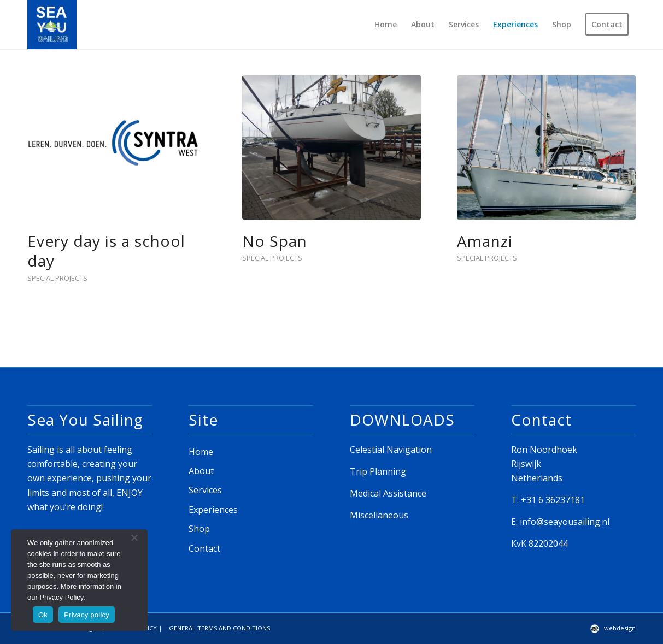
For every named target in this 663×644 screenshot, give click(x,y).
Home (201, 452)
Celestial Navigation (391, 450)
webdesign (620, 628)
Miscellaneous (379, 515)
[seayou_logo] (52, 25)
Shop (199, 529)
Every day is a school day (106, 251)
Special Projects (57, 278)
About (201, 471)
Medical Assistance (388, 493)
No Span (275, 241)
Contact (204, 548)
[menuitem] (386, 25)
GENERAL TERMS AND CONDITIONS (219, 628)
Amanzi (485, 241)
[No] (134, 537)
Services (205, 490)
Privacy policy (87, 615)
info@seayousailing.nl (565, 522)
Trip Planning (378, 471)
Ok (43, 615)
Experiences (213, 510)
